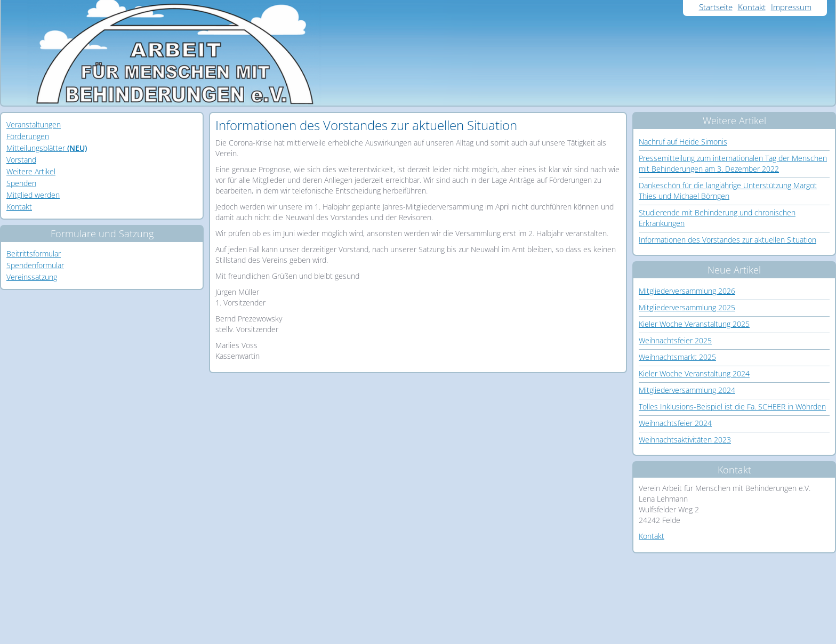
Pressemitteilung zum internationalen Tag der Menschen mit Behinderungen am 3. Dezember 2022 (733, 163)
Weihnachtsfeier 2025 (675, 340)
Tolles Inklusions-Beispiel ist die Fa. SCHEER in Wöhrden (732, 406)
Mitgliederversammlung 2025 (687, 307)
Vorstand (21, 160)
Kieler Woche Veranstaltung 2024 (694, 373)
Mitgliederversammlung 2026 (687, 291)
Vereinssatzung (32, 277)
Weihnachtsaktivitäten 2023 (685, 440)
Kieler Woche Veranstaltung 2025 (694, 324)
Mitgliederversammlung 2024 (687, 390)
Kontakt (752, 7)
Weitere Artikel (31, 171)
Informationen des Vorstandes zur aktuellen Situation (728, 240)
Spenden (21, 183)
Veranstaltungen (34, 124)
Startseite (716, 7)
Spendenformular (35, 265)
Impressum (791, 7)
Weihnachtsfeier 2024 (675, 423)
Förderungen (28, 136)
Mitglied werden (33, 195)
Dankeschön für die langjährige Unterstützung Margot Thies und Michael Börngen (728, 191)
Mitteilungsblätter (47, 148)
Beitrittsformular (34, 253)
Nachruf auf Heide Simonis (683, 142)
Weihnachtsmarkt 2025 (677, 357)
